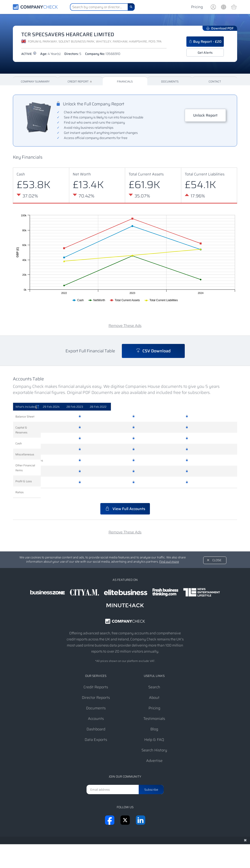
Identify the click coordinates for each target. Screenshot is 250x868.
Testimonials (154, 709)
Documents (170, 81)
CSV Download (153, 351)
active (29, 54)
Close (217, 550)
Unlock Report (205, 115)
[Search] (131, 7)
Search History (154, 740)
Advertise (154, 751)
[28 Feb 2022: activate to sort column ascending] (211, 407)
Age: (50, 54)
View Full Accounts (125, 499)
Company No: (103, 54)
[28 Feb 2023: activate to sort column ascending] (158, 407)
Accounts (96, 709)
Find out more (169, 552)
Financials (125, 81)
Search (154, 677)
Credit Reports (96, 677)
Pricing (197, 7)
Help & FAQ (154, 730)
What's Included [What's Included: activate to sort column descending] (26, 407)
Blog (154, 719)
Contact (215, 81)
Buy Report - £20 (205, 42)
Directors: (73, 54)
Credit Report (80, 81)
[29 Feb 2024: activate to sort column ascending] (106, 407)
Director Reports (96, 688)
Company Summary (35, 81)
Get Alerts (205, 53)
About (154, 688)
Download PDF (220, 28)
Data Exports (96, 730)
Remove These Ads (125, 326)
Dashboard (96, 719)
